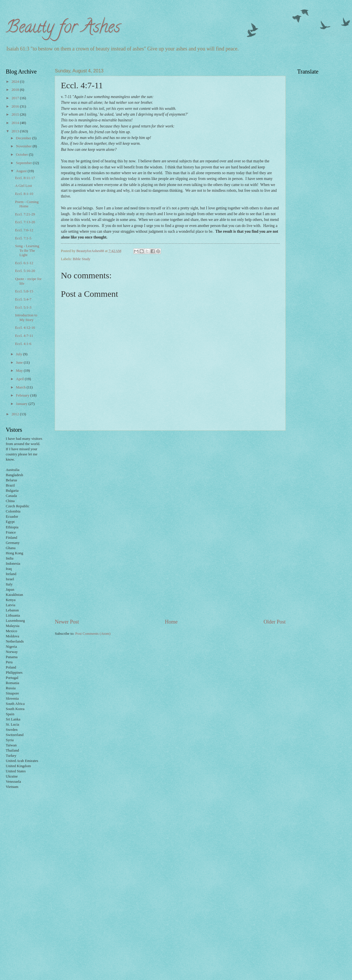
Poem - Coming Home (27, 204)
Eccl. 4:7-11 (24, 336)
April (20, 379)
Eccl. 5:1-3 (23, 307)
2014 (16, 123)
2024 (16, 82)
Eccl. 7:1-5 (23, 238)
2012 (16, 414)
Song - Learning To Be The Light (27, 250)
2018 (16, 90)
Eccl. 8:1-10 (24, 194)
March (21, 387)
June (20, 363)
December (24, 138)
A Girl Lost (24, 186)
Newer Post (67, 622)
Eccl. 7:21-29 (25, 214)
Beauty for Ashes (63, 29)
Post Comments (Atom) (93, 634)
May (20, 371)
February (23, 395)
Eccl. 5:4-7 (23, 299)
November (24, 146)
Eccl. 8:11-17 (25, 178)
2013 (16, 131)
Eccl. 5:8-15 (24, 291)
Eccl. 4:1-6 (23, 344)
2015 (16, 114)
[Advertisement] (170, 525)
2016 (16, 106)
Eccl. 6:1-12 (24, 263)
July (19, 354)
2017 (16, 98)
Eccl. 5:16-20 (25, 271)
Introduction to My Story (26, 317)
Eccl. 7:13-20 (25, 222)
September (24, 163)
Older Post (275, 622)
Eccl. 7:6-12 (24, 230)
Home (171, 622)
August (22, 171)
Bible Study (82, 259)
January (22, 404)
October (22, 155)
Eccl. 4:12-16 (25, 328)
